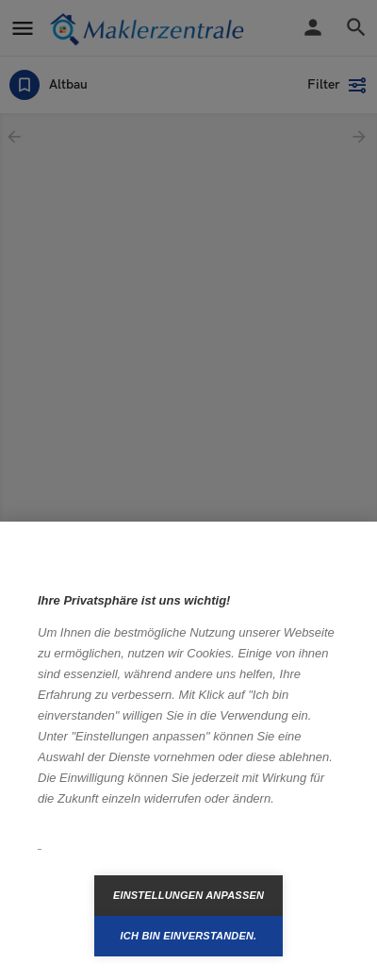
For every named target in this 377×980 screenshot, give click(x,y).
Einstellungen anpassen (188, 895)
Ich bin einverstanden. (189, 936)
